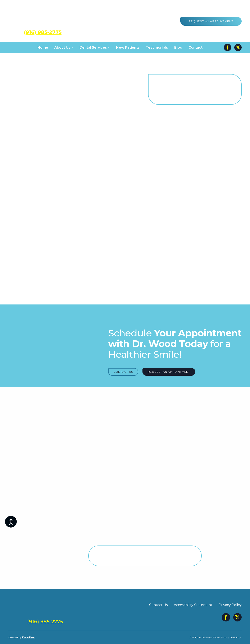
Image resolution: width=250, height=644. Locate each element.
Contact (196, 47)
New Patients (128, 47)
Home (43, 47)
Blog (178, 47)
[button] (211, 21)
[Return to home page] (43, 17)
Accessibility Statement (193, 605)
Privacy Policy (230, 605)
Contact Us (158, 605)
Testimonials (157, 47)
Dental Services (93, 47)
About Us (62, 47)
